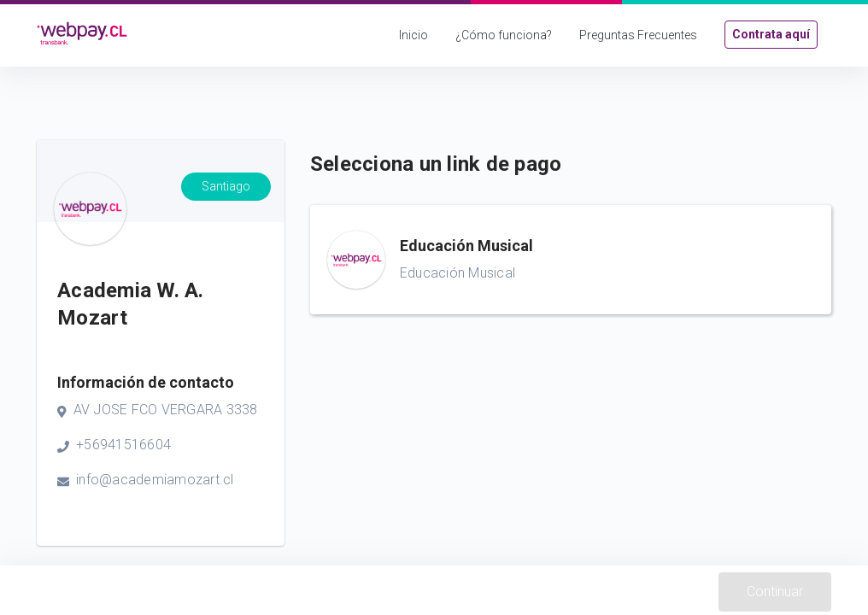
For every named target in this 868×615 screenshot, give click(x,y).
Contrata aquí (771, 34)
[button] (571, 260)
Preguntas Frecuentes (638, 35)
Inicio (413, 35)
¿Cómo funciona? (504, 35)
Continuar (775, 592)
